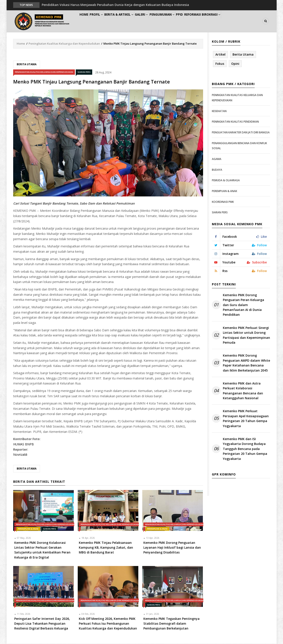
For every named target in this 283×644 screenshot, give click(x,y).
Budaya (217, 170)
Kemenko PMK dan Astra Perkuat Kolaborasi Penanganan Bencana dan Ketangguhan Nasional (243, 391)
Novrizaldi (20, 455)
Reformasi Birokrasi (227, 21)
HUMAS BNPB (23, 444)
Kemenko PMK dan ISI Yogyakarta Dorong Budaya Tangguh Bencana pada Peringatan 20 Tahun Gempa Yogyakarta (245, 449)
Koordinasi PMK (223, 202)
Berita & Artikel (129, 21)
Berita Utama (27, 64)
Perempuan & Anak (28, 529)
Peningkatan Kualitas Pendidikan (235, 122)
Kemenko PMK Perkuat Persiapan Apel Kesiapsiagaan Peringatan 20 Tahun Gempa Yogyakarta (246, 419)
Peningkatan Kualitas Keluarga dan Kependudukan (64, 44)
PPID (201, 21)
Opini (235, 64)
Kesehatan (219, 111)
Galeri (155, 21)
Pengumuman (179, 21)
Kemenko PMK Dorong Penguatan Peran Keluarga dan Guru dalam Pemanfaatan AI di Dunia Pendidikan (243, 305)
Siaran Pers (84, 72)
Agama (217, 159)
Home (86, 21)
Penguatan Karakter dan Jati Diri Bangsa (241, 133)
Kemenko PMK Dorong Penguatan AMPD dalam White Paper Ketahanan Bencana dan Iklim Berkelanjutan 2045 (246, 363)
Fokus (220, 64)
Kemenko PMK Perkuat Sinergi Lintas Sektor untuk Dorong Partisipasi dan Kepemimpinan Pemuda (246, 335)
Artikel (220, 55)
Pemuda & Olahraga (226, 181)
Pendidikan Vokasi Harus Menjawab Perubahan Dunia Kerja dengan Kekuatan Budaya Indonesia (115, 5)
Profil (103, 21)
